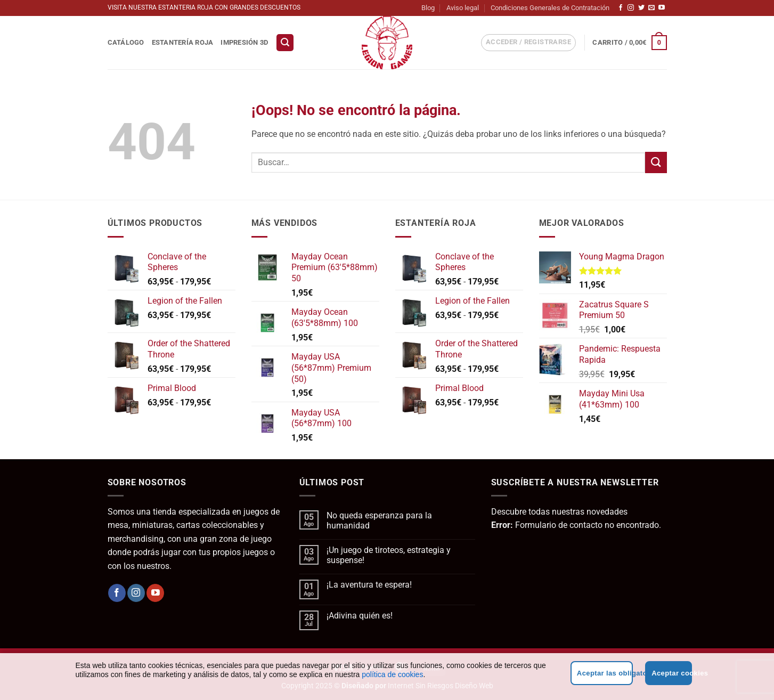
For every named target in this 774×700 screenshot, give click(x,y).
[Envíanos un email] (651, 8)
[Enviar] (656, 162)
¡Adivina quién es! (360, 616)
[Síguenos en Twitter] (641, 8)
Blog (428, 8)
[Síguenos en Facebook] (621, 8)
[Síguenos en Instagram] (631, 8)
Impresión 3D (244, 42)
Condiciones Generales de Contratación (550, 8)
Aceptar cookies (671, 673)
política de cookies (392, 674)
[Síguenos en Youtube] (662, 8)
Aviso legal (463, 8)
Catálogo (126, 42)
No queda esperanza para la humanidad (379, 520)
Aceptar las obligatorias (605, 673)
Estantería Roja (183, 42)
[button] (285, 43)
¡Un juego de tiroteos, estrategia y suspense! (389, 555)
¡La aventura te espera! (369, 585)
